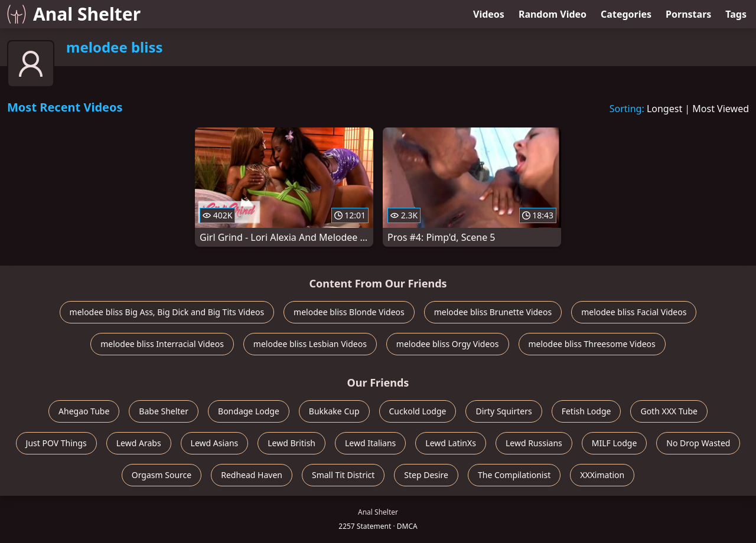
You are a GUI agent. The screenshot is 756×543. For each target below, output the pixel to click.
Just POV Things (56, 443)
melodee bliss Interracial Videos (162, 344)
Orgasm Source (162, 475)
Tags (736, 14)
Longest (664, 109)
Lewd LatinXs (451, 443)
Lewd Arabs (139, 443)
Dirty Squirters (504, 411)
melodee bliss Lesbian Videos (310, 344)
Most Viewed (721, 109)
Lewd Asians (215, 443)
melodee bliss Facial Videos (634, 312)
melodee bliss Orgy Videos (448, 344)
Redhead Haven (252, 475)
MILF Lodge (615, 443)
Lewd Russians (534, 443)
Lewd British (291, 443)
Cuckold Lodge (418, 411)
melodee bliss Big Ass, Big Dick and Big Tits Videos (167, 312)
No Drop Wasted (698, 443)
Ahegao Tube (84, 411)
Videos (489, 14)
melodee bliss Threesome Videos (592, 344)
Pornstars (688, 14)
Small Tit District (343, 475)
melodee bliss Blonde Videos (349, 312)
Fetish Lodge (586, 411)
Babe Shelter (164, 411)
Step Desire (426, 475)
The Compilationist (514, 475)
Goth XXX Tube (669, 411)
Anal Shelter (74, 14)
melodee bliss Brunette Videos (493, 312)
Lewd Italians (370, 443)
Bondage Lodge (249, 411)
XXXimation (602, 475)
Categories (626, 14)
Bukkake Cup (334, 411)
